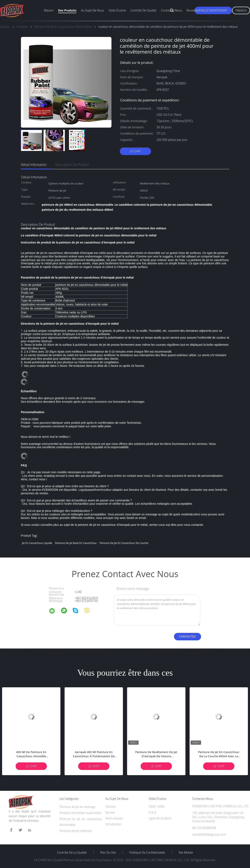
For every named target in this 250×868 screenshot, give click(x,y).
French (241, 11)
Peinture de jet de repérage (78, 807)
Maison (49, 10)
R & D (152, 812)
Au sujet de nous (92, 10)
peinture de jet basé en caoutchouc (76, 543)
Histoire (111, 807)
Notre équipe (114, 818)
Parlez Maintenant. (213, 10)
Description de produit (72, 165)
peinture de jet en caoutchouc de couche (124, 543)
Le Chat (135, 151)
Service (110, 812)
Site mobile (186, 853)
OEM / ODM (157, 807)
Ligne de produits (160, 818)
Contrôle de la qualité (72, 853)
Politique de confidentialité (147, 853)
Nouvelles (193, 10)
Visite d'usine (117, 10)
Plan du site (108, 853)
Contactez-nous (171, 10)
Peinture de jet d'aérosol (76, 831)
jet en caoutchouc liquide (37, 543)
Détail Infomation (34, 165)
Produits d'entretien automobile (80, 813)
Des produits (67, 10)
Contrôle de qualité (143, 10)
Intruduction (114, 824)
